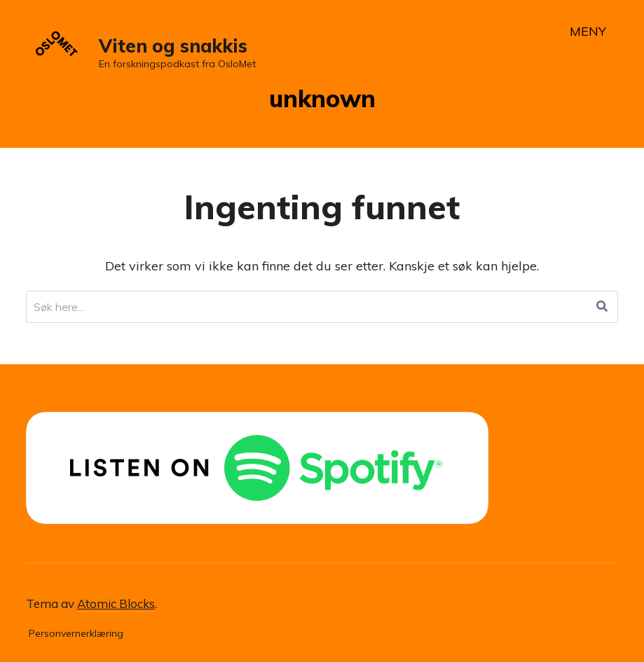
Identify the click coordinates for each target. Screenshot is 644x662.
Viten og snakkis (173, 46)
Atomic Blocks (116, 604)
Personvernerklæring (76, 633)
